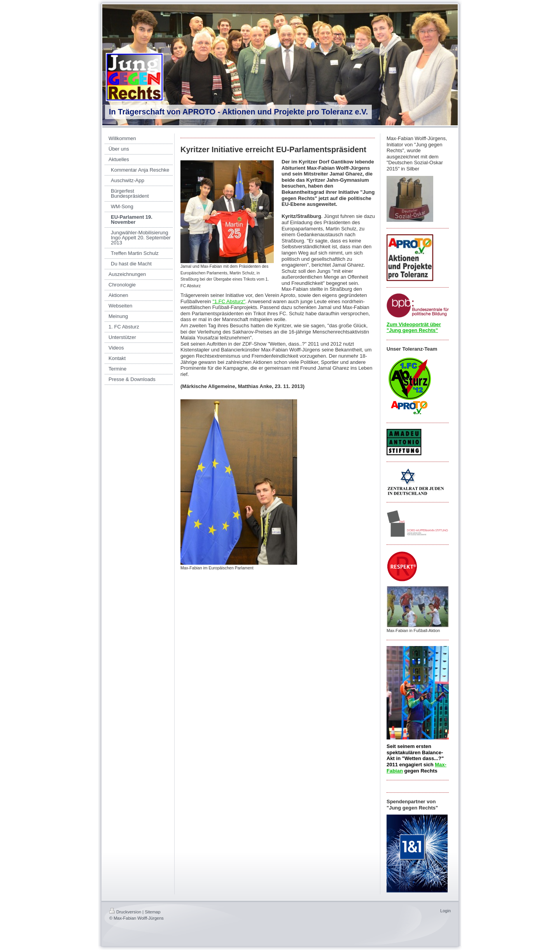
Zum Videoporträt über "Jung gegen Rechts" (414, 327)
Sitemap (152, 912)
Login (445, 911)
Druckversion (125, 912)
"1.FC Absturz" (229, 301)
